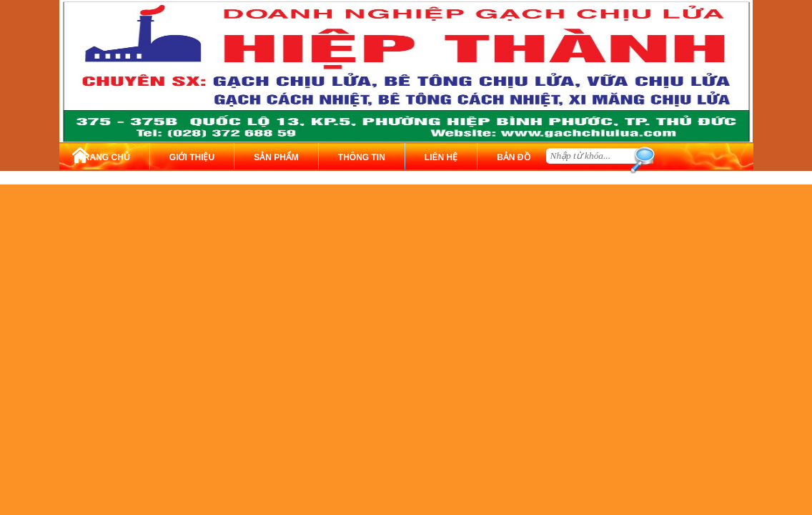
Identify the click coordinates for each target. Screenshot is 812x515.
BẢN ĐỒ (513, 157)
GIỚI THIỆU (192, 157)
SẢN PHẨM (276, 157)
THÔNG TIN (362, 157)
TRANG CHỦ (104, 157)
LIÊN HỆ (441, 157)
